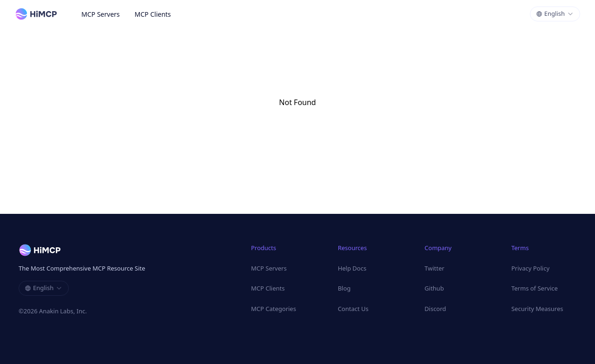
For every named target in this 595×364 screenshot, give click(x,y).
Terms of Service (535, 288)
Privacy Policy (530, 268)
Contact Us (353, 309)
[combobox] (555, 14)
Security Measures (537, 309)
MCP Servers (101, 14)
